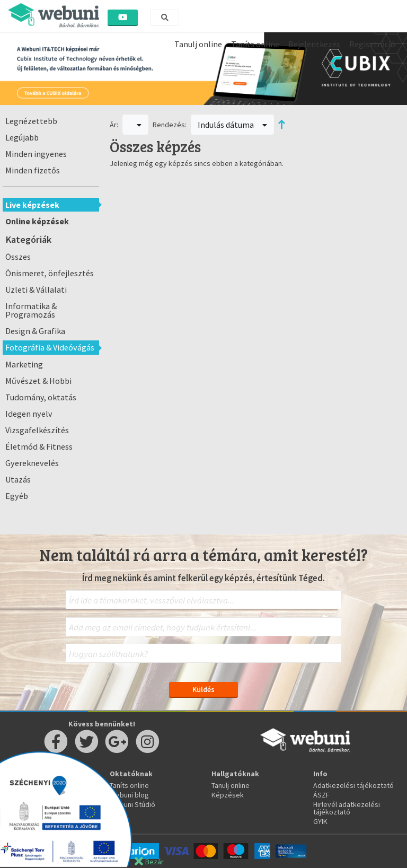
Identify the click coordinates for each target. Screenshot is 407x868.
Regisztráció (372, 44)
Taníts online (255, 44)
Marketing (24, 364)
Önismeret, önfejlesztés (50, 273)
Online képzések (37, 221)
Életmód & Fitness (39, 446)
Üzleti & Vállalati (36, 290)
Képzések (228, 795)
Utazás (18, 479)
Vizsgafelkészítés (37, 430)
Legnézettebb (31, 121)
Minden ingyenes (36, 154)
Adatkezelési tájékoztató (353, 785)
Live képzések (32, 205)
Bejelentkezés (314, 44)
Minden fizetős (33, 170)
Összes (18, 257)
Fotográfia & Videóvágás (50, 347)
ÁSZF (321, 795)
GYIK (320, 821)
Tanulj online (198, 44)
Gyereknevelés (32, 463)
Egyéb (17, 496)
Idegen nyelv (29, 414)
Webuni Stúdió (132, 804)
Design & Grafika (35, 331)
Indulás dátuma (233, 125)
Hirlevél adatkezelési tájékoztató (347, 808)
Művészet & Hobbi (38, 381)
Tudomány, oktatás (41, 397)
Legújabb (22, 137)
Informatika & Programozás (31, 310)
